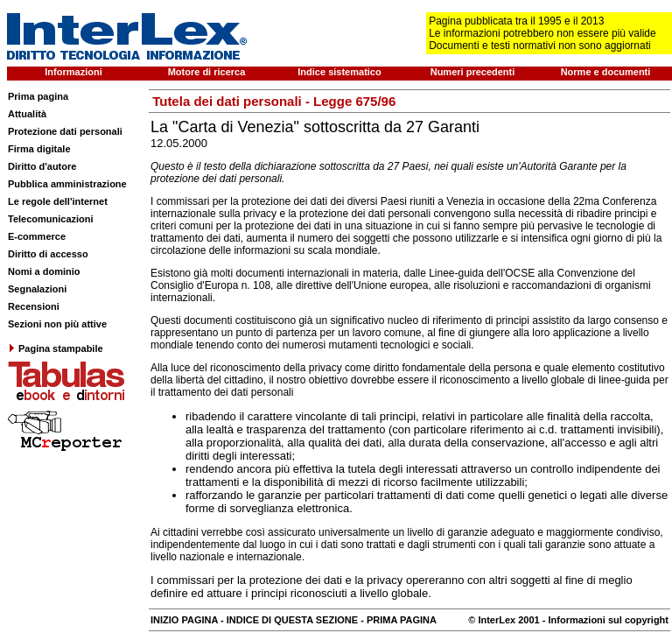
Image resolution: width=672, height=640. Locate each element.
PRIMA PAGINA (402, 620)
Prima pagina (38, 96)
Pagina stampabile (56, 348)
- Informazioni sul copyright (604, 620)
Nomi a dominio (44, 271)
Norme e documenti (606, 72)
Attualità (27, 114)
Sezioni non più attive (57, 324)
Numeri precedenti (473, 72)
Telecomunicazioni (51, 219)
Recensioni (34, 306)
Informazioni (73, 72)
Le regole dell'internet (58, 201)
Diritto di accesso (48, 254)
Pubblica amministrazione (67, 184)
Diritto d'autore (42, 166)
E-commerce (37, 236)
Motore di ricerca (207, 72)
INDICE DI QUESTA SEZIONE (292, 620)
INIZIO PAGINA (184, 620)
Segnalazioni (37, 289)
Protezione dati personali (65, 131)
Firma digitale (39, 149)
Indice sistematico (339, 72)
